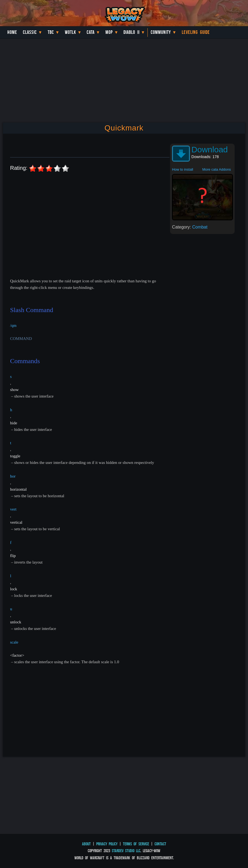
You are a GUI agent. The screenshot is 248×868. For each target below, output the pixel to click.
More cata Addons (217, 169)
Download (209, 149)
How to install (182, 169)
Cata (91, 32)
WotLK (70, 32)
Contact (160, 844)
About (86, 844)
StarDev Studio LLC (126, 851)
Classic (30, 32)
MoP (109, 32)
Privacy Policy (107, 844)
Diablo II (131, 32)
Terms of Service (136, 844)
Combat (200, 227)
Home (12, 32)
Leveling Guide (196, 32)
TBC (51, 32)
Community (161, 32)
